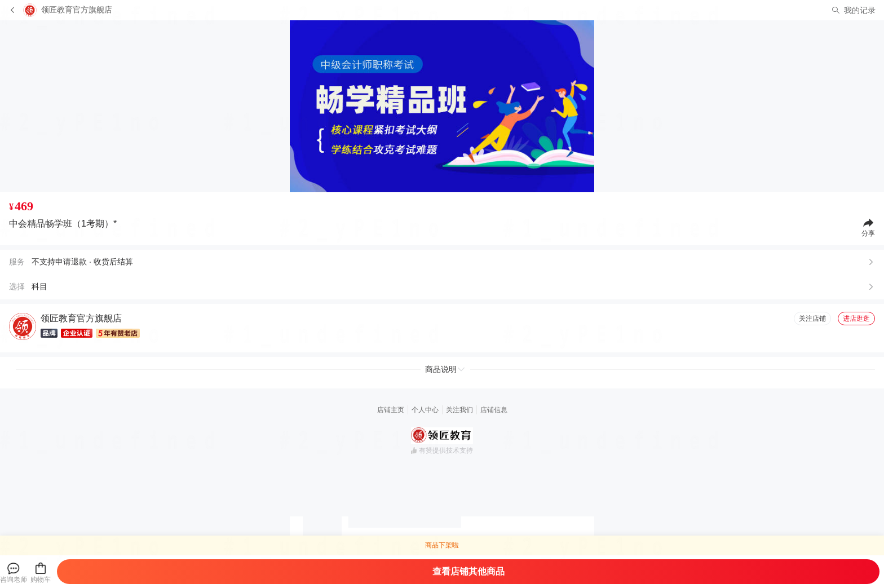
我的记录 (860, 10)
